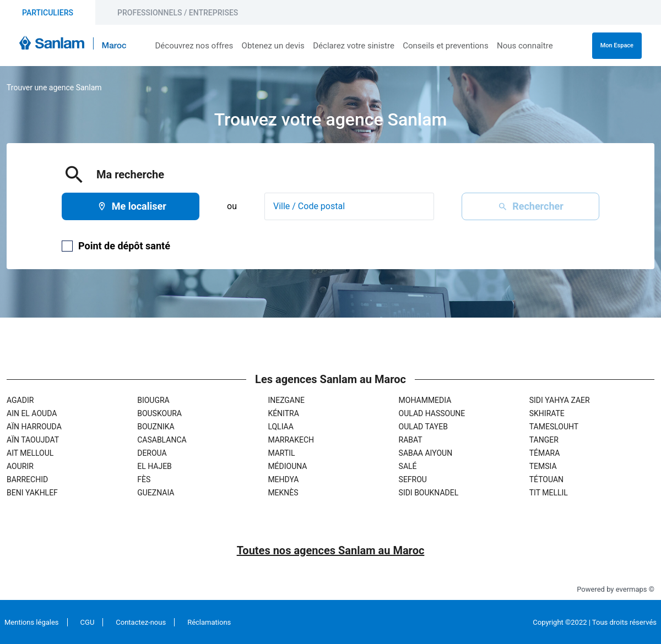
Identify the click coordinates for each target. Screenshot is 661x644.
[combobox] (349, 206)
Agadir (20, 400)
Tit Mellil (549, 493)
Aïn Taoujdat (33, 440)
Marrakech (291, 440)
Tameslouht (554, 427)
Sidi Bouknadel (429, 493)
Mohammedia (425, 400)
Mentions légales (32, 622)
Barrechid (27, 479)
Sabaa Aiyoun (426, 453)
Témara (545, 453)
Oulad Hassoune (432, 413)
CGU (88, 622)
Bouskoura (159, 413)
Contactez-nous (141, 622)
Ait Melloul (30, 453)
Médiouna (287, 466)
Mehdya (283, 479)
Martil (281, 453)
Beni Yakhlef (32, 493)
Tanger (544, 440)
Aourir (20, 466)
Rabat (411, 440)
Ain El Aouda (32, 413)
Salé (408, 466)
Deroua (152, 453)
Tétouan (546, 479)
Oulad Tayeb (423, 427)
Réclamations (209, 622)
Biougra (153, 400)
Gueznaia (156, 493)
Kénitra (283, 413)
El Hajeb (155, 466)
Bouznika (156, 427)
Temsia (543, 466)
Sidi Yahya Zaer (560, 400)
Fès (144, 479)
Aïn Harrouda (34, 427)
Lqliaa (280, 427)
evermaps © (635, 589)
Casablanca (162, 440)
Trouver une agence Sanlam (54, 88)
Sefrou (413, 479)
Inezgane (286, 400)
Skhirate (547, 413)
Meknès (283, 493)
